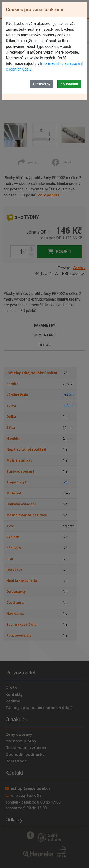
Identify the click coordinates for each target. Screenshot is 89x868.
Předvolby (42, 84)
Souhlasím (69, 84)
